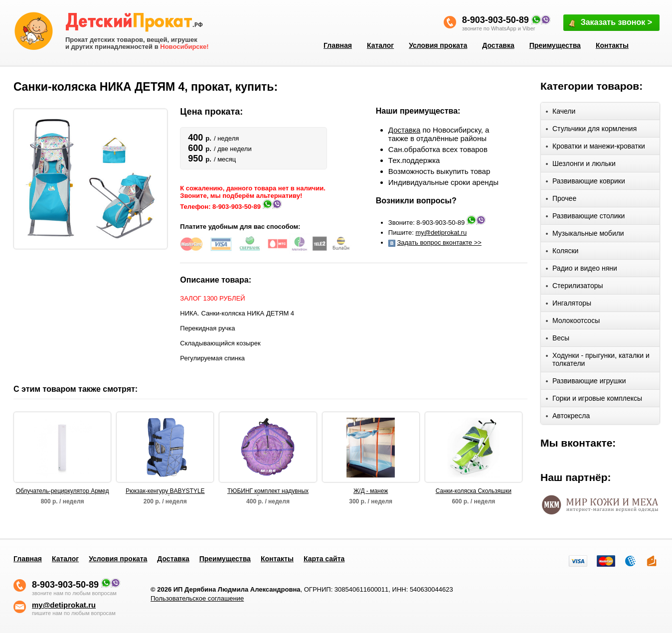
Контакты (612, 45)
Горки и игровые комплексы (594, 400)
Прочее (561, 200)
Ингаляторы (569, 305)
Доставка (498, 45)
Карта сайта (324, 559)
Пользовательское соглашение (197, 598)
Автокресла (568, 417)
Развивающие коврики (586, 183)
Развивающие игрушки (586, 383)
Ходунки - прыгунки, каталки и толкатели (598, 359)
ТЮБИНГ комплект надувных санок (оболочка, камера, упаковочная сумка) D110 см (268, 491)
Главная (338, 45)
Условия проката (438, 45)
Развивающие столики (585, 218)
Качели (561, 113)
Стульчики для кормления (591, 130)
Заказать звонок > (610, 23)
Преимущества (555, 45)
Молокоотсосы (573, 322)
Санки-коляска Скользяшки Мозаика (474, 491)
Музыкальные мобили (585, 235)
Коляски (562, 252)
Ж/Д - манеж (371, 491)
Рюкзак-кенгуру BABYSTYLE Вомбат (165, 491)
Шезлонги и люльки (581, 165)
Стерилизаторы (575, 287)
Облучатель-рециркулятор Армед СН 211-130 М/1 (63, 491)
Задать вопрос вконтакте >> (439, 242)
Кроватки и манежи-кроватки (595, 148)
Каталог (380, 45)
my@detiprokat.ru (441, 233)
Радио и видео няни (582, 270)
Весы (558, 340)
